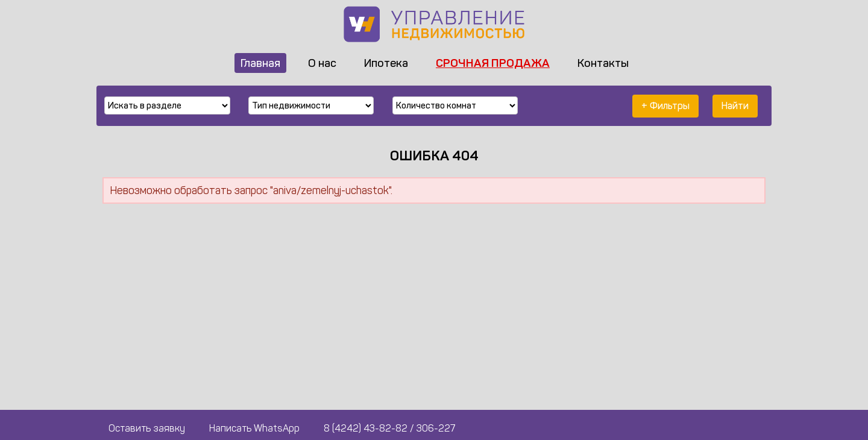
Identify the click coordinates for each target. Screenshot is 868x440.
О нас (322, 63)
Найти (735, 106)
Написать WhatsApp (254, 428)
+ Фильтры (665, 106)
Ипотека (386, 63)
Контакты (603, 63)
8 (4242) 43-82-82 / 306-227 (389, 428)
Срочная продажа (493, 63)
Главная (260, 63)
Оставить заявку (147, 428)
